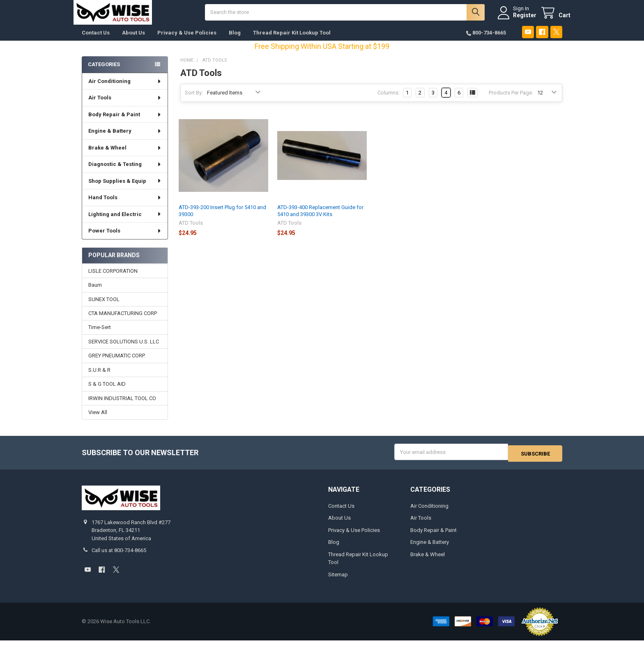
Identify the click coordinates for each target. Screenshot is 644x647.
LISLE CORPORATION (113, 279)
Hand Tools (125, 206)
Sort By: (194, 101)
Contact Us (96, 41)
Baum (95, 293)
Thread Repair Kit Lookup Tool (292, 41)
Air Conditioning (125, 89)
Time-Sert (100, 335)
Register (516, 19)
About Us (133, 41)
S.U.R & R (99, 378)
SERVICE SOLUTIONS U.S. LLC (124, 350)
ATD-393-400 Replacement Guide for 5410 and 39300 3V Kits (320, 219)
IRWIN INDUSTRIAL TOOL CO (122, 406)
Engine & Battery (125, 139)
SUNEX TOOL (104, 307)
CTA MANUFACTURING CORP (123, 321)
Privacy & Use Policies (187, 41)
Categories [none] (104, 73)
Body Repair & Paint (125, 123)
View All (98, 420)
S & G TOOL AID (107, 392)
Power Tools (125, 239)
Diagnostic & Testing (125, 172)
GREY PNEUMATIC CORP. (117, 364)
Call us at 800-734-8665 (119, 557)
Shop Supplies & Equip (125, 189)
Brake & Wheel (125, 156)
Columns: (389, 101)
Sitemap (338, 581)
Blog (235, 41)
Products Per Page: (511, 101)
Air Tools (125, 106)
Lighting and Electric (125, 222)
